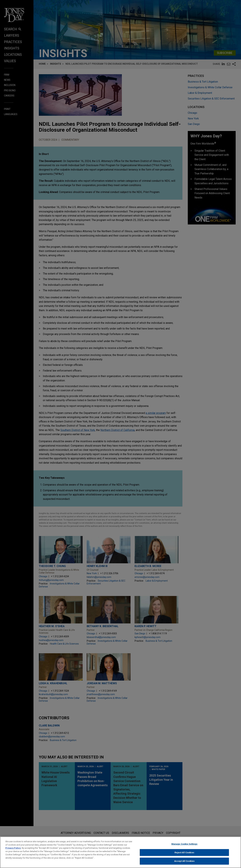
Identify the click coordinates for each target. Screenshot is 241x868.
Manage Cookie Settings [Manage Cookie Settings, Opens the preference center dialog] (184, 844)
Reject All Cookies (184, 853)
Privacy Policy (13, 848)
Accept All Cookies (184, 861)
